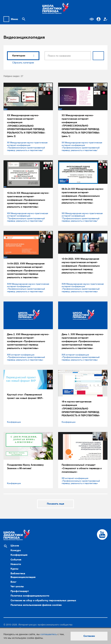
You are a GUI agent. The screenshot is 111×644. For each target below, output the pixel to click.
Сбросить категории (23, 63)
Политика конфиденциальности (30, 596)
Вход (99, 19)
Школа (15, 546)
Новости (16, 564)
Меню (14, 19)
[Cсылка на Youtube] (102, 535)
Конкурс (16, 550)
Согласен (89, 636)
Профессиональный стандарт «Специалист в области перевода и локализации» (82, 468)
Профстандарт (20, 591)
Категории (23, 56)
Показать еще (55, 504)
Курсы (14, 569)
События (16, 560)
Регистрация (105, 19)
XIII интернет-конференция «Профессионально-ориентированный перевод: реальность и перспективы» (81, 481)
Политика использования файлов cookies (36, 605)
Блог (13, 582)
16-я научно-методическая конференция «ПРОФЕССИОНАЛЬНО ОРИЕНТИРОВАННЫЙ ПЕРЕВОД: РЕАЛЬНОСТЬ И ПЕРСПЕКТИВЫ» (81, 409)
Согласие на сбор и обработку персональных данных (43, 600)
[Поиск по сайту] (24, 19)
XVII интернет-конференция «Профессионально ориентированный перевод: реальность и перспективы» (26, 357)
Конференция (19, 555)
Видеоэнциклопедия (23, 577)
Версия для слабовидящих (92, 19)
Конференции (14, 422)
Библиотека (18, 573)
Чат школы (17, 586)
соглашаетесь (49, 634)
